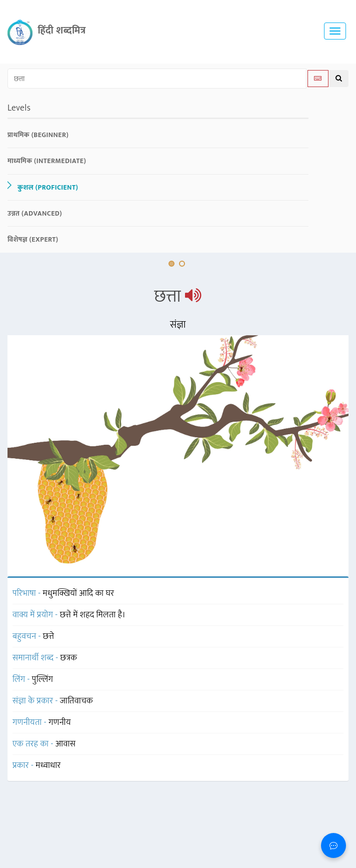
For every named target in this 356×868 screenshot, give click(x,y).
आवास (66, 744)
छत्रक (69, 658)
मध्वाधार (48, 765)
